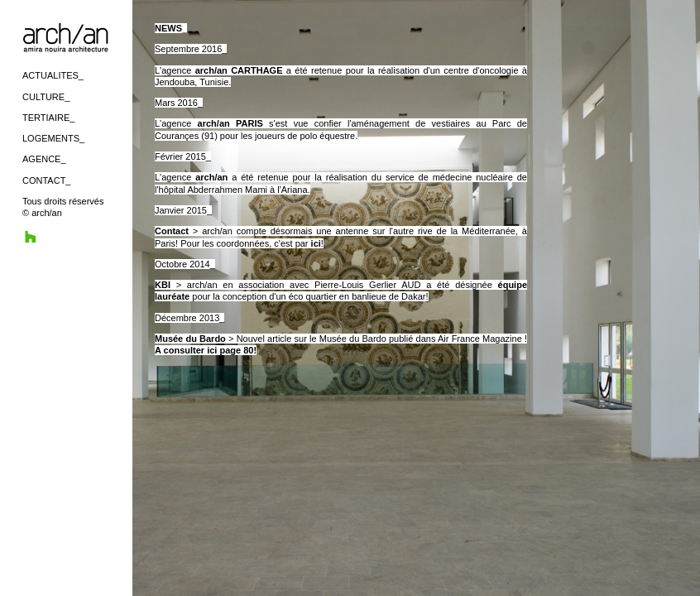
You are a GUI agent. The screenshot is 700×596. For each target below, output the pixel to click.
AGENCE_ (44, 159)
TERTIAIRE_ (48, 118)
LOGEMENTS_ (53, 138)
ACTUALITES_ (53, 75)
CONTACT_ (46, 180)
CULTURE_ (46, 97)
